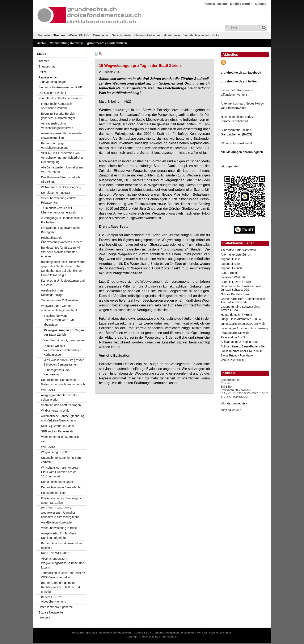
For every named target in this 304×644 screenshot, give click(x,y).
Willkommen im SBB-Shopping (61, 187)
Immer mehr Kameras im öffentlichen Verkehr (57, 106)
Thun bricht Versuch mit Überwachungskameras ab (59, 210)
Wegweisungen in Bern (56, 452)
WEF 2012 (48, 447)
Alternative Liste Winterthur (238, 250)
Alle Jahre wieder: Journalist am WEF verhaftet (62, 170)
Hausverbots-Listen (54, 493)
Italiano (222, 4)
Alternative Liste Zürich (236, 254)
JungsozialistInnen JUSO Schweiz (243, 324)
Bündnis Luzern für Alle (236, 282)
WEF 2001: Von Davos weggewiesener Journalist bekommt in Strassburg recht (60, 513)
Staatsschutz (47, 66)
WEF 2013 (48, 390)
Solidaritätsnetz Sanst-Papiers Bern (244, 346)
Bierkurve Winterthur (234, 277)
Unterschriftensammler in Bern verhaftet (61, 460)
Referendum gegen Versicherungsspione (55, 145)
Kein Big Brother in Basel (58, 426)
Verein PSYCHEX (232, 360)
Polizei (43, 72)
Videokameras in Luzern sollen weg (61, 439)
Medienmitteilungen (147, 35)
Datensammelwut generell (56, 607)
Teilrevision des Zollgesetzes (60, 300)
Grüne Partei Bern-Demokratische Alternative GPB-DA (243, 301)
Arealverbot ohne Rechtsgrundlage (52, 293)
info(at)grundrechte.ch (235, 403)
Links (216, 35)
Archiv (42, 43)
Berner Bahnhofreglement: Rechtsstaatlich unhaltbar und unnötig (60, 587)
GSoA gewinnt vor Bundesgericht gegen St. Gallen (63, 500)
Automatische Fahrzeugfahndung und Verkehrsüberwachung (63, 418)
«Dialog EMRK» (79, 35)
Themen (59, 35)
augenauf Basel (231, 259)
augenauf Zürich (231, 268)
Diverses (44, 618)
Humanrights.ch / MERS (236, 315)
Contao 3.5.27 (143, 633)
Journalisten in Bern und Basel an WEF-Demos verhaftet (63, 575)
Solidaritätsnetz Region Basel (240, 342)
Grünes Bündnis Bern (235, 294)
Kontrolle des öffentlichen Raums (60, 98)
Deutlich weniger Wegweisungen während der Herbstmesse (62, 350)
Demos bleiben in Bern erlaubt (61, 487)
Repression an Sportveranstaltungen (53, 80)
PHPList (202, 633)
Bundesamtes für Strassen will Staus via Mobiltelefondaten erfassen (61, 252)
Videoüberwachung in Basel (59, 528)
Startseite (44, 35)
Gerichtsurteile (121, 35)
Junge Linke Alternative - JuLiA (241, 319)
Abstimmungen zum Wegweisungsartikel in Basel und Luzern (63, 563)
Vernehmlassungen (196, 35)
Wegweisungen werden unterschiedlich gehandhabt (59, 308)
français (209, 4)
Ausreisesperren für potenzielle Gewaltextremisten (61, 136)
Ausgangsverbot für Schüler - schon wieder (60, 397)
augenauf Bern (230, 264)
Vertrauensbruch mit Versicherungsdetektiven (57, 126)
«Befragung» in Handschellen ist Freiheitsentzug (62, 220)
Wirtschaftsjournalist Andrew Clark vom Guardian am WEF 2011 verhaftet (60, 472)
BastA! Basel (229, 273)
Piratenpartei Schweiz (235, 333)
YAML (106, 633)
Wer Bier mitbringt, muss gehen (64, 340)
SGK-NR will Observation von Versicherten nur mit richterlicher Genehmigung (62, 158)
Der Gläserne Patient (52, 93)
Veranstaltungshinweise (67, 43)
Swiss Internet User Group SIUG (242, 351)
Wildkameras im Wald (55, 411)
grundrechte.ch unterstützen (107, 43)
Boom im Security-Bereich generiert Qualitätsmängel (58, 116)
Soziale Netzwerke (51, 612)
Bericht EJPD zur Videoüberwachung (54, 599)
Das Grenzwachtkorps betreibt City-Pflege (61, 180)
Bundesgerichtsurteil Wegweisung (57, 372)
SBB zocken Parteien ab (57, 431)
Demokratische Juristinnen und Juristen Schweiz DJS (241, 288)
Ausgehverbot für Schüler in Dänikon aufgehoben (59, 536)
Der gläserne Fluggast (56, 193)
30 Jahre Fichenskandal (236, 143)
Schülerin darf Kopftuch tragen (61, 405)
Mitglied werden (241, 4)
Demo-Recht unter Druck (57, 482)
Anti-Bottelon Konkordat (57, 522)
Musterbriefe (172, 35)
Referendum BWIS (233, 337)
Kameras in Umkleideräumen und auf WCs (63, 283)
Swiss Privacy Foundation (237, 355)
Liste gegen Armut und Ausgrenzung (244, 328)
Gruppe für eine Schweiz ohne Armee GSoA (240, 308)
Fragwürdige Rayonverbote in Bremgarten (60, 230)
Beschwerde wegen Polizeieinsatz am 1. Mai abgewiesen (59, 320)
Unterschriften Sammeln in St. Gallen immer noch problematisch (63, 382)
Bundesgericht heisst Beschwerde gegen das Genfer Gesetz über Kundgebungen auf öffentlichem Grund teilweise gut (63, 268)
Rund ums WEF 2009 (55, 553)
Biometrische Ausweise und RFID (60, 87)
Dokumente (101, 35)
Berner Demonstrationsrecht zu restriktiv (62, 545)
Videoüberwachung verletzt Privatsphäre (59, 200)
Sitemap (261, 4)
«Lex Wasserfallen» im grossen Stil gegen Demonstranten (64, 362)
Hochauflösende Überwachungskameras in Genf (62, 240)
